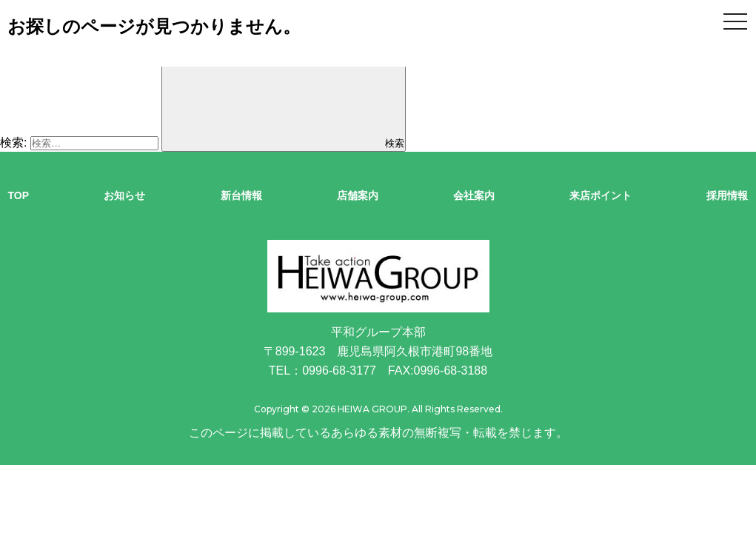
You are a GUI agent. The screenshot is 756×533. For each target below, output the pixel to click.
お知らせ (124, 195)
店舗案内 (358, 195)
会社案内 (474, 195)
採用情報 (727, 195)
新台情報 (241, 195)
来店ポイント (601, 195)
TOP (19, 195)
